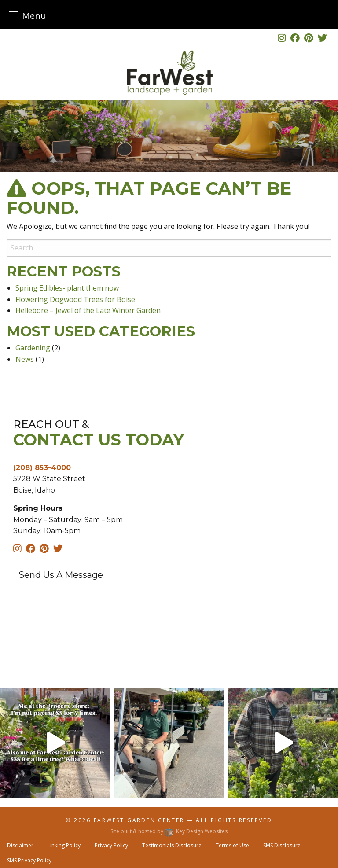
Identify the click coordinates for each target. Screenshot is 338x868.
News (25, 359)
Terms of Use (232, 845)
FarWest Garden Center (140, 820)
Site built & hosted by (169, 831)
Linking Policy (64, 845)
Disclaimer (20, 845)
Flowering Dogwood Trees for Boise (75, 299)
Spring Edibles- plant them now (67, 288)
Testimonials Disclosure (172, 845)
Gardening (33, 348)
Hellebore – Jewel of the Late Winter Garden (88, 310)
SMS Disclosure (282, 845)
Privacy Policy (111, 845)
